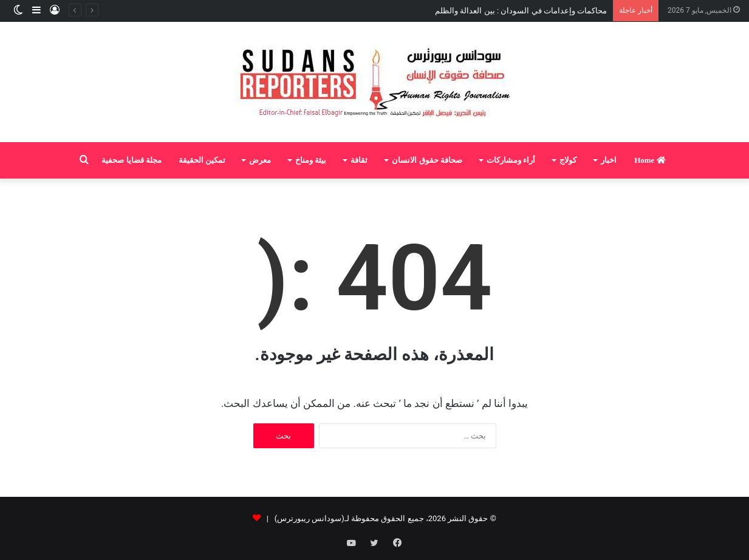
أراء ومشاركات (511, 160)
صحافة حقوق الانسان (427, 160)
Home (650, 160)
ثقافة (359, 160)
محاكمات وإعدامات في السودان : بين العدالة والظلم (521, 11)
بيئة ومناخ (311, 160)
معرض (260, 160)
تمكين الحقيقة (202, 160)
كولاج (568, 160)
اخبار (609, 160)
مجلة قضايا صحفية (132, 160)
